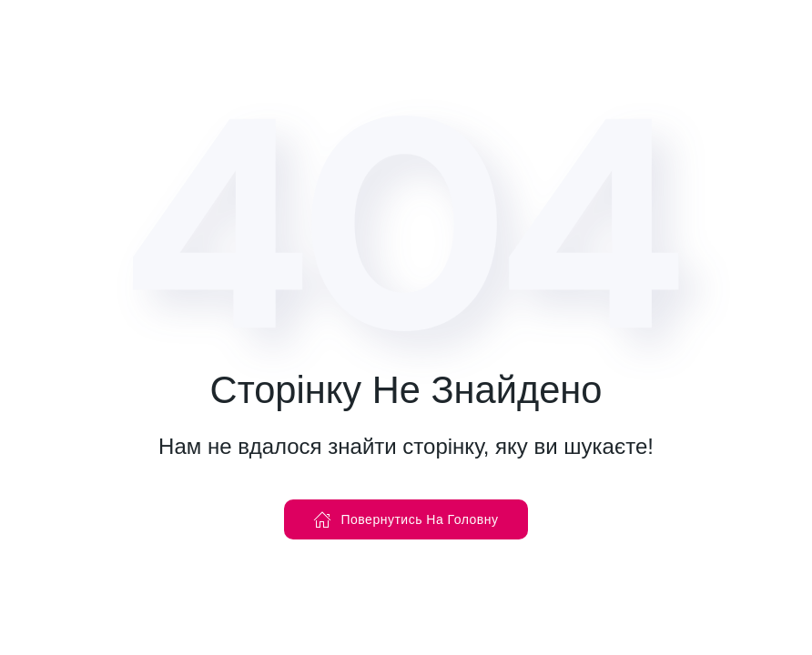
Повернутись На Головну (406, 519)
